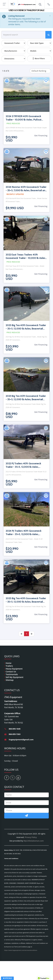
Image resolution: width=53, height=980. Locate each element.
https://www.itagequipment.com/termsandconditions (21, 950)
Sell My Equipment (14, 677)
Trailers (9, 666)
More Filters (39, 59)
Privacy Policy (31, 837)
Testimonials (12, 674)
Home (9, 663)
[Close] (50, 16)
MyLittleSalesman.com (34, 841)
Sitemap (10, 680)
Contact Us (11, 672)
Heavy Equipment (14, 669)
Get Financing (41, 135)
